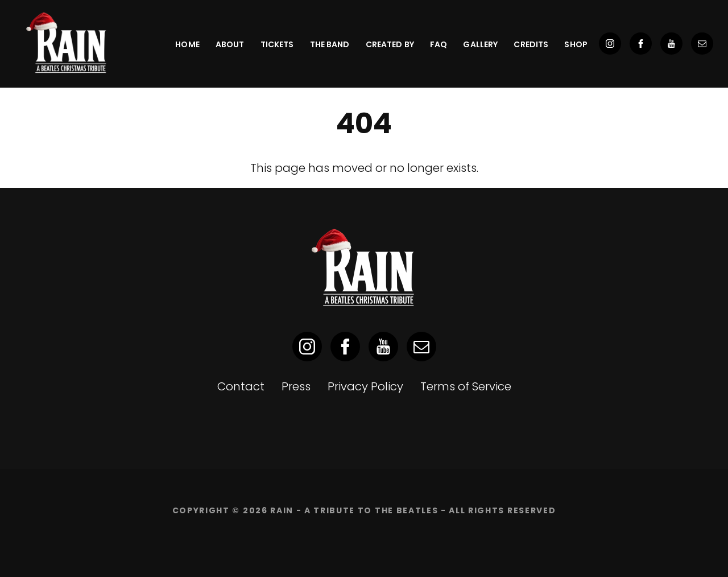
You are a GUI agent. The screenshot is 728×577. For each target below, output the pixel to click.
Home (187, 44)
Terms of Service (466, 386)
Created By (390, 44)
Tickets (277, 44)
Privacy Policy (365, 386)
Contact (241, 386)
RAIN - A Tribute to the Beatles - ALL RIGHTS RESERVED (413, 510)
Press (296, 386)
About (230, 44)
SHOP (576, 44)
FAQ (439, 44)
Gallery (480, 44)
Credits (531, 44)
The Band (330, 44)
